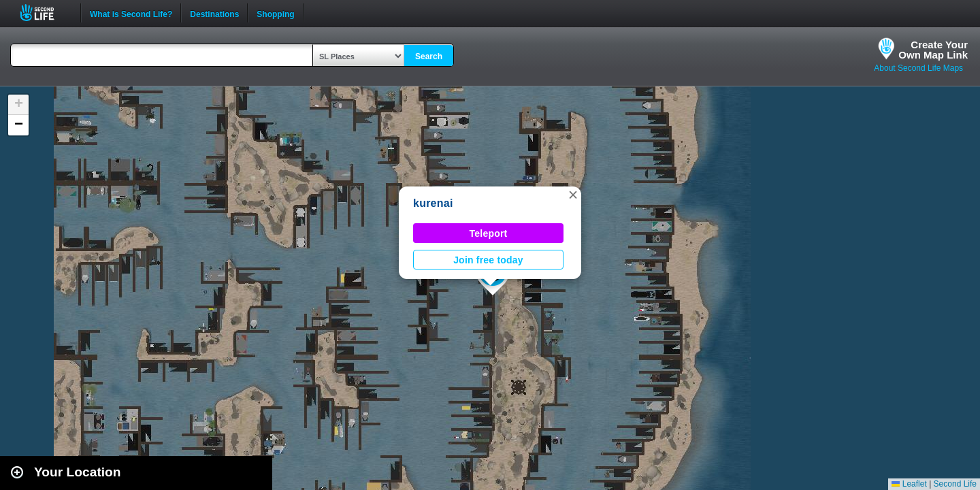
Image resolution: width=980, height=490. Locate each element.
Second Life (45, 13)
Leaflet (909, 484)
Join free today (488, 260)
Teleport (489, 233)
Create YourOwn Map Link (933, 50)
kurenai (433, 203)
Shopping (275, 13)
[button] (573, 195)
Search (429, 56)
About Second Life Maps (918, 68)
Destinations (214, 13)
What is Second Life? (131, 13)
